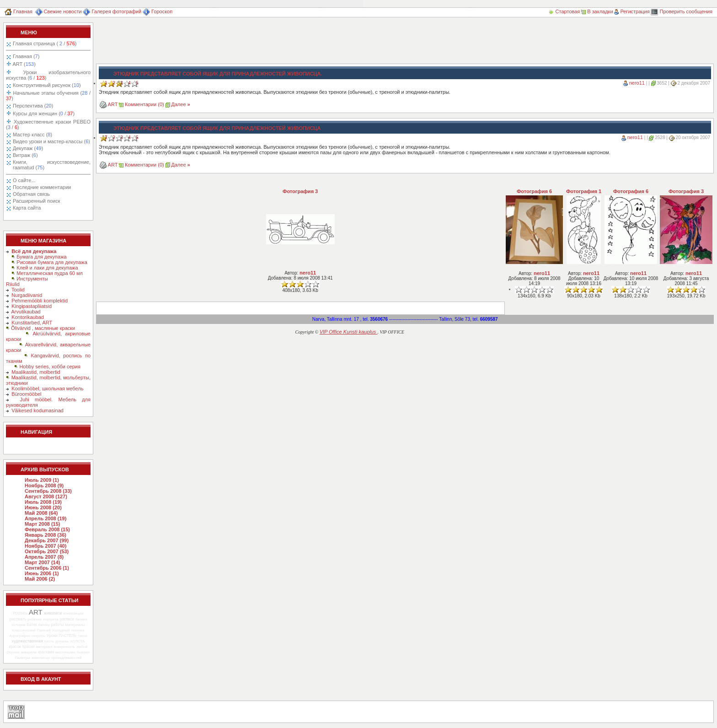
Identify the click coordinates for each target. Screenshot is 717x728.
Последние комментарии (42, 187)
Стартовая (565, 11)
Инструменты (32, 279)
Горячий (44, 630)
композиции (73, 613)
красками (46, 652)
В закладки (597, 11)
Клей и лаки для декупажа (47, 268)
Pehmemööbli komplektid (40, 301)
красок (15, 647)
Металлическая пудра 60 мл (50, 273)
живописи (53, 613)
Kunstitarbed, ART (32, 323)
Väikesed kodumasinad (37, 410)
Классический (24, 630)
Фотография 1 (584, 191)
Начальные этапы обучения (48, 96)
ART (24, 64)
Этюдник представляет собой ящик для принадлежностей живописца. (218, 74)
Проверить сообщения (682, 11)
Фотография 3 (300, 191)
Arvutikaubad (26, 312)
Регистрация (632, 11)
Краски (29, 647)
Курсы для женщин (43, 113)
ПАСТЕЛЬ (68, 636)
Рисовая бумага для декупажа (52, 262)
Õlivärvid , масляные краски (43, 328)
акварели (29, 652)
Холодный (61, 630)
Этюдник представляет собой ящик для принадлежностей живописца (217, 128)
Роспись (20, 613)
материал (44, 647)
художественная (27, 641)
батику (44, 625)
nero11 (637, 83)
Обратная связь (31, 194)
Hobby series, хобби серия (50, 367)
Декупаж (28, 148)
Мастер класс (32, 135)
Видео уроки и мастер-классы (51, 141)
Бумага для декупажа (41, 257)
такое (83, 636)
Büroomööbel (26, 394)
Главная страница (45, 43)
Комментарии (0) (144, 104)
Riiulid (13, 284)
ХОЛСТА (77, 641)
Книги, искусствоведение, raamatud (52, 165)
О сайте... (24, 180)
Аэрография (20, 636)
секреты (38, 636)
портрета (51, 619)
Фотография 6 (534, 191)
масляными (65, 652)
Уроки (52, 636)
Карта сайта (27, 208)
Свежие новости (59, 11)
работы (58, 625)
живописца (41, 658)
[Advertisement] (262, 43)
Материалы (75, 625)
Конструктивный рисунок (47, 85)
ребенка (35, 619)
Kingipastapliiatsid (32, 306)
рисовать (18, 619)
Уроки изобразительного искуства (48, 75)
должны (62, 641)
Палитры (22, 658)
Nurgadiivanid (27, 295)
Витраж (25, 155)
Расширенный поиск (37, 201)
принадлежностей (67, 658)
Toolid (18, 290)
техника (78, 630)
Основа (13, 652)
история (19, 625)
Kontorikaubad (28, 317)
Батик (32, 625)
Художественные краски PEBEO (48, 124)
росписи (67, 619)
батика (81, 619)
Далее (180, 104)
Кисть (49, 641)
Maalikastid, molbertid (36, 372)
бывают (83, 652)
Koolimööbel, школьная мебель (47, 388)
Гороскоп (158, 11)
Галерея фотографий (112, 11)
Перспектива (33, 106)
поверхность (64, 647)
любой (82, 647)
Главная (19, 11)
